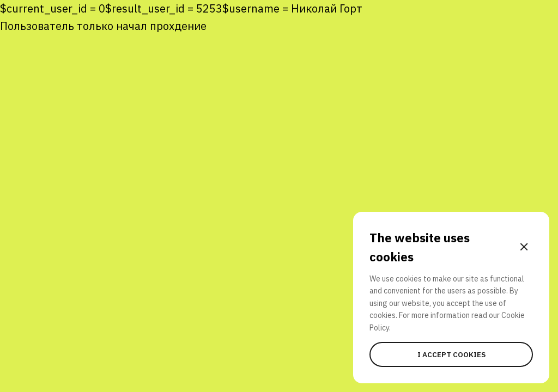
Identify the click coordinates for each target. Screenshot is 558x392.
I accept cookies (451, 354)
